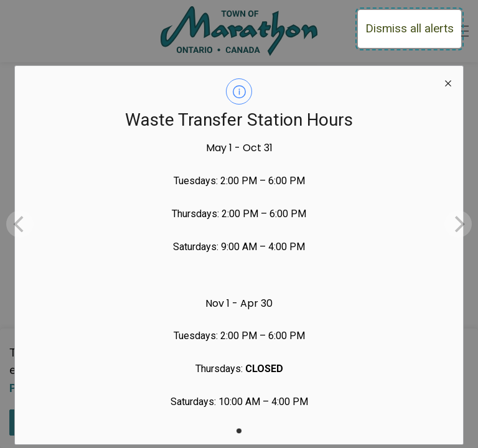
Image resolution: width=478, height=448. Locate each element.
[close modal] (448, 81)
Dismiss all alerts (410, 28)
